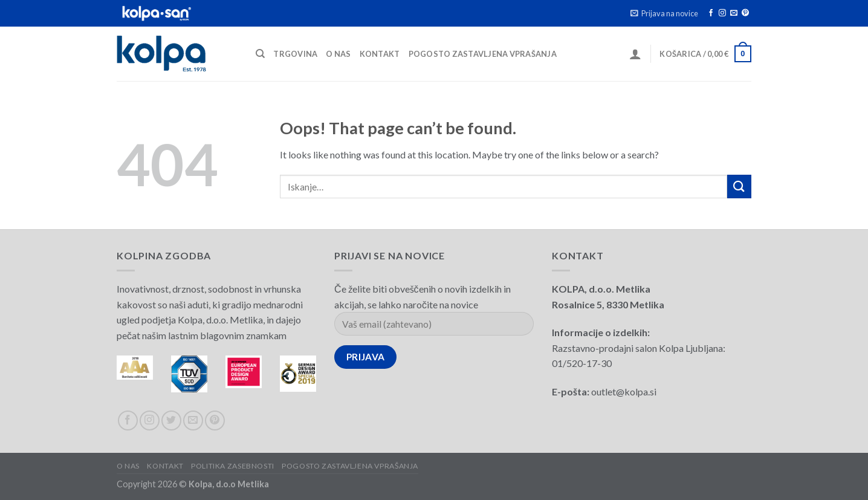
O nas (338, 54)
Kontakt (380, 54)
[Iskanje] (260, 54)
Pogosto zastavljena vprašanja (483, 54)
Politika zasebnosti (233, 466)
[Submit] (739, 187)
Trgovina (295, 54)
